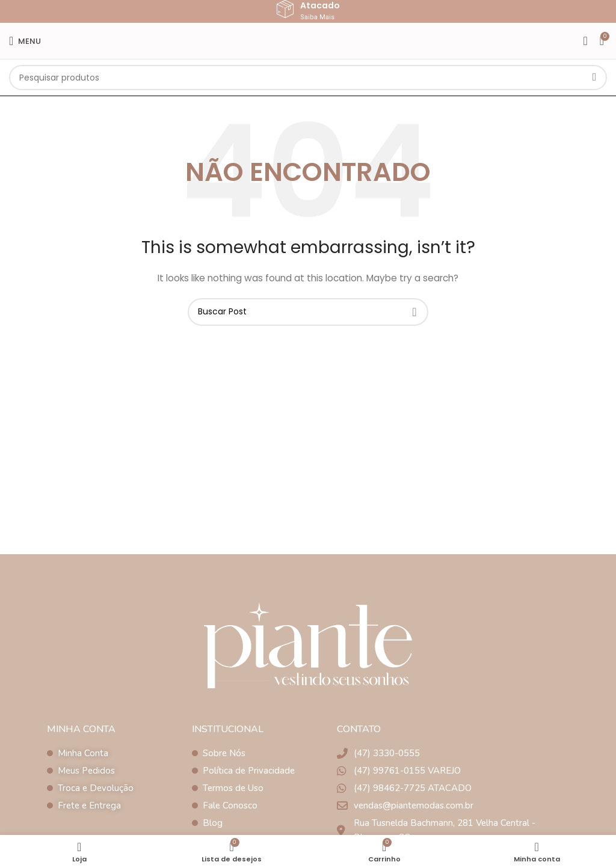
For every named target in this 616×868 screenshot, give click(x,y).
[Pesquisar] (308, 78)
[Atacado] (285, 9)
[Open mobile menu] (25, 41)
